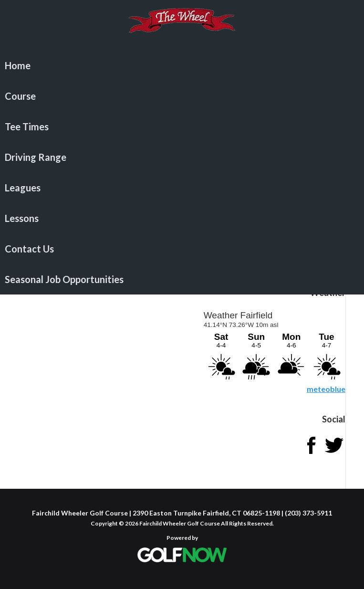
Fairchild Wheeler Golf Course (182, 26)
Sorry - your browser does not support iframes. (274, 344)
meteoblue (326, 389)
